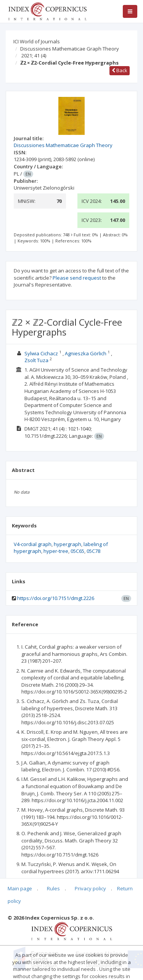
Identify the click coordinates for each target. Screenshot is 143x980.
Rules (53, 888)
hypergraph (67, 544)
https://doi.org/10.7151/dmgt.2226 (56, 598)
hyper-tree (56, 551)
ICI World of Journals (37, 41)
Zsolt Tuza (36, 360)
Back (120, 70)
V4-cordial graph (33, 544)
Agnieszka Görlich (86, 353)
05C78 (93, 551)
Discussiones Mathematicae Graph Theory (70, 49)
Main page (20, 888)
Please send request (77, 278)
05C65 (77, 551)
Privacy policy (90, 888)
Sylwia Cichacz (41, 353)
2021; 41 (34, 55)
